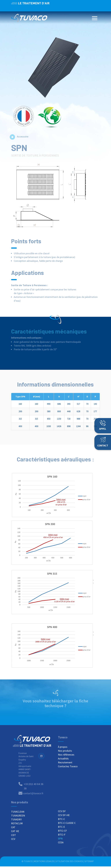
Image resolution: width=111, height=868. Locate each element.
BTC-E (61, 828)
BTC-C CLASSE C (67, 824)
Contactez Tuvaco (68, 768)
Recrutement (65, 764)
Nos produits (65, 752)
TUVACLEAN (18, 813)
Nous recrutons (55, 6)
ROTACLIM (17, 825)
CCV (13, 841)
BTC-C (61, 820)
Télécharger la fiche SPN (55, 713)
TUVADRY (16, 821)
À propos (63, 748)
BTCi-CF (62, 832)
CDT (14, 837)
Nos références (66, 756)
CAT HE (15, 833)
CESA (61, 844)
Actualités (63, 760)
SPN (60, 840)
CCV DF (62, 813)
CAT (13, 829)
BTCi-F (62, 836)
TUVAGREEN (18, 817)
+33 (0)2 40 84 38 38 (83, 6)
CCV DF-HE (64, 817)
